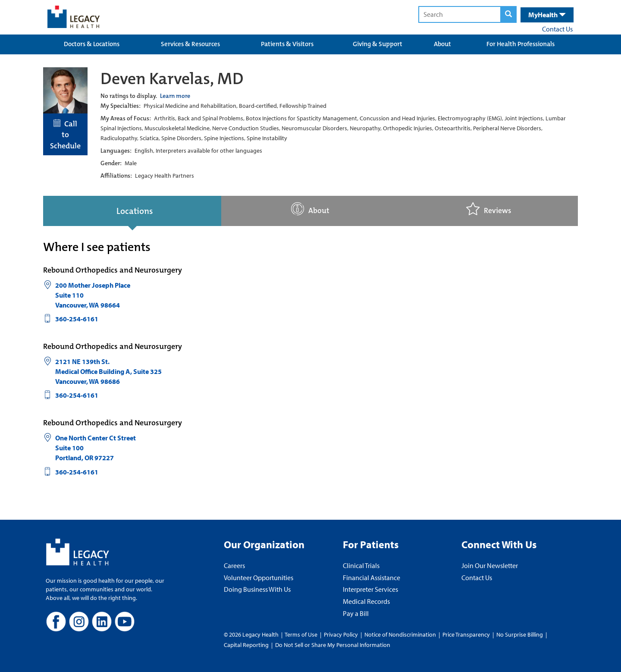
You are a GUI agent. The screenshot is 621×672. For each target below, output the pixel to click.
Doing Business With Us (257, 589)
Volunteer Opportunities (259, 578)
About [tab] (310, 209)
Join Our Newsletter (490, 565)
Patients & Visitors (287, 44)
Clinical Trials (361, 565)
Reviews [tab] (489, 209)
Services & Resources (190, 44)
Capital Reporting (246, 645)
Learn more (175, 96)
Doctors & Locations (92, 44)
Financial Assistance (372, 578)
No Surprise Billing (520, 634)
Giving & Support (378, 44)
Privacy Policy (341, 634)
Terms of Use (302, 634)
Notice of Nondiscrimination (400, 634)
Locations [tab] (135, 211)
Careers (234, 565)
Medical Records (366, 601)
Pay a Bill (356, 613)
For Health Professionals (521, 44)
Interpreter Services (370, 589)
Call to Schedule (65, 135)
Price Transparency (466, 634)
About (442, 44)
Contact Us (557, 29)
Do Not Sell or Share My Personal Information (333, 645)
